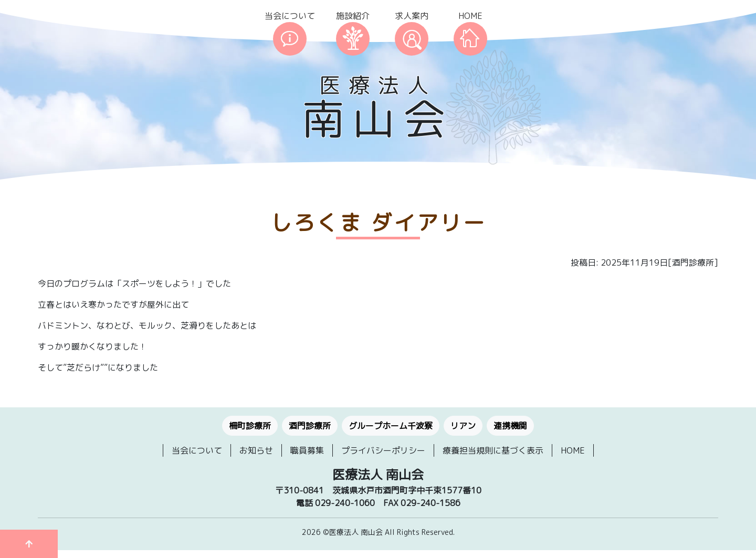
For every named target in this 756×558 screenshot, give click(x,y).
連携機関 (510, 426)
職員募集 (307, 450)
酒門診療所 (310, 426)
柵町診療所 (250, 426)
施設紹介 (353, 16)
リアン (463, 426)
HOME (470, 16)
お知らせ (256, 450)
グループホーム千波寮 (391, 426)
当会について (290, 16)
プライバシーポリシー (383, 450)
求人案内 (412, 16)
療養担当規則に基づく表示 (493, 450)
